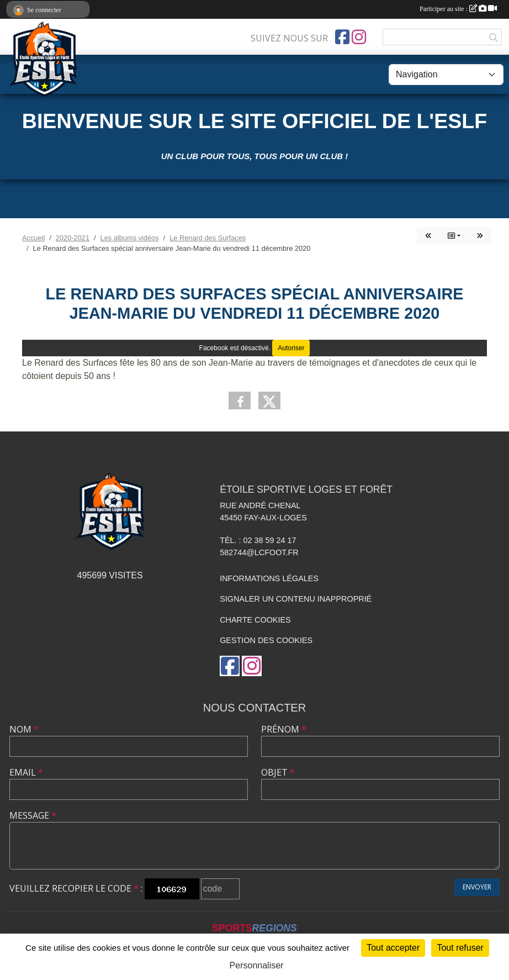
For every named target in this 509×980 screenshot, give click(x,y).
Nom (24, 729)
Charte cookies (255, 620)
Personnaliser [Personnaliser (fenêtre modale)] (257, 965)
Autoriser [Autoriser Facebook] (291, 348)
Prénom (284, 729)
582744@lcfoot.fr (259, 552)
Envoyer (477, 887)
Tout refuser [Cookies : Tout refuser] (460, 948)
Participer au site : (458, 9)
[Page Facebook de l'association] (342, 37)
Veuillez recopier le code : (76, 888)
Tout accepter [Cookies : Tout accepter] (393, 948)
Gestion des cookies (266, 640)
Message (33, 815)
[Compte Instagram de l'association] (359, 37)
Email (26, 772)
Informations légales (269, 578)
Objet (278, 772)
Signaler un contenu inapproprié (296, 599)
